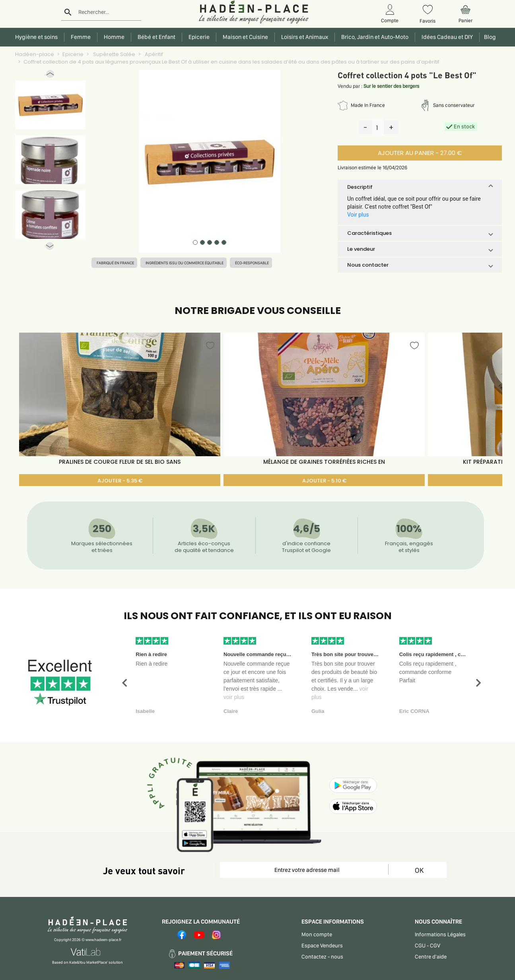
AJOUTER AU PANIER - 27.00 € (420, 153)
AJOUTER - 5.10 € (324, 481)
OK (419, 870)
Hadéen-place (35, 54)
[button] (50, 76)
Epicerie (73, 54)
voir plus (234, 697)
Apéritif (153, 54)
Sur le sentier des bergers (391, 86)
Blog (489, 37)
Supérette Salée (114, 54)
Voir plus (358, 215)
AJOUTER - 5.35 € (120, 481)
